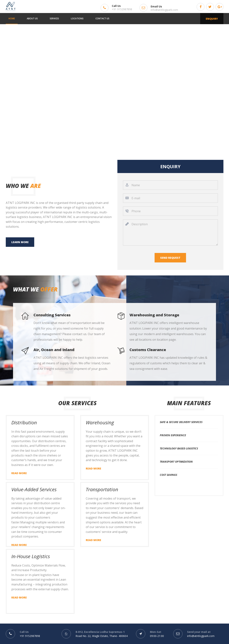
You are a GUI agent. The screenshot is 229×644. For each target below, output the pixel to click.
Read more (19, 473)
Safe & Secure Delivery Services (181, 422)
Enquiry (212, 19)
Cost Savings (168, 475)
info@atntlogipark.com (164, 10)
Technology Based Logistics (179, 448)
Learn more (20, 242)
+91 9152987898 (122, 9)
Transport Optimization (176, 462)
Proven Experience (173, 435)
